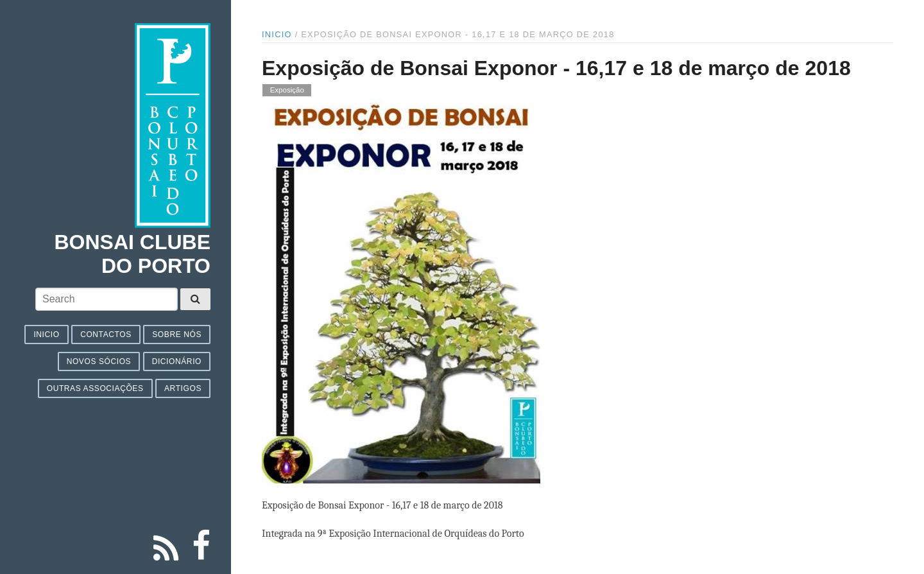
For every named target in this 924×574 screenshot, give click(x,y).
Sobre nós (177, 335)
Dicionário (177, 361)
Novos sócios (99, 361)
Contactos (106, 335)
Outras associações (95, 388)
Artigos (183, 388)
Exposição (287, 91)
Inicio (46, 335)
